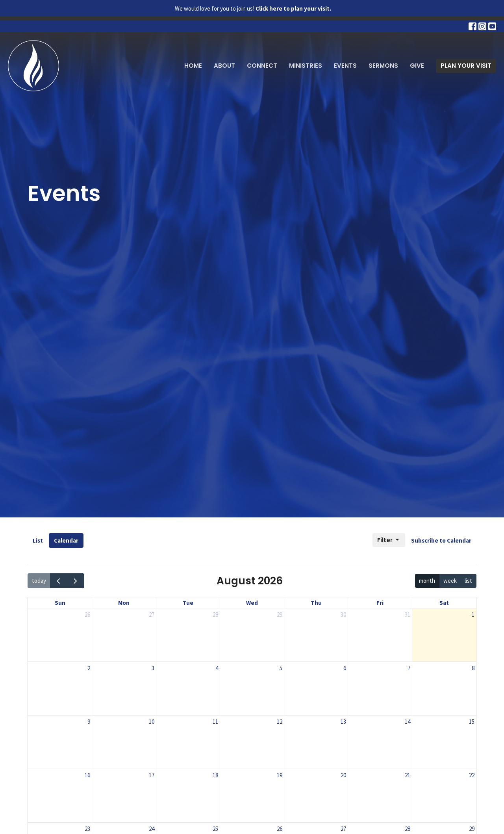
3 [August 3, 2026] (153, 668)
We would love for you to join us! (253, 8)
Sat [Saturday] (444, 603)
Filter (389, 540)
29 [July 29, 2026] (280, 614)
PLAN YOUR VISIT (466, 66)
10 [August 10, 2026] (152, 722)
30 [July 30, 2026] (343, 614)
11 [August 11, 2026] (215, 722)
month (427, 581)
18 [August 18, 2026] (215, 775)
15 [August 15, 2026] (472, 722)
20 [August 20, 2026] (343, 775)
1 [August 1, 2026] (473, 614)
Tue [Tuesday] (188, 603)
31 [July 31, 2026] (408, 614)
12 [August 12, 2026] (280, 722)
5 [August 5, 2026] (281, 668)
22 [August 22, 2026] (472, 775)
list (468, 581)
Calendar (66, 540)
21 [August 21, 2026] (408, 775)
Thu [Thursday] (316, 603)
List (38, 540)
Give (417, 66)
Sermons (383, 66)
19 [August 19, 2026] (280, 775)
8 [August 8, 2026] (473, 668)
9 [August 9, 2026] (89, 722)
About (224, 66)
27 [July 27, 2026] (152, 614)
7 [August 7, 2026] (409, 668)
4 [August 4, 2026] (217, 668)
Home (193, 66)
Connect (262, 66)
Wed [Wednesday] (252, 603)
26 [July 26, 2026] (87, 614)
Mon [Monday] (124, 603)
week (450, 581)
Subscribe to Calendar (441, 540)
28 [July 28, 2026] (215, 614)
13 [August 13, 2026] (343, 722)
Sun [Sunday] (60, 603)
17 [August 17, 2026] (152, 775)
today (39, 581)
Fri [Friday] (380, 603)
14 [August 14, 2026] (408, 722)
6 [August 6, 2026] (345, 668)
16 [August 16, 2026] (87, 775)
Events (345, 66)
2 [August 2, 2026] (89, 668)
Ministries (306, 66)
